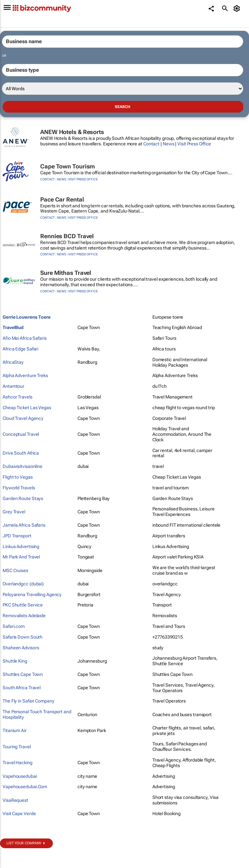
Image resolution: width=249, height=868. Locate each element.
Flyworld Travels (19, 488)
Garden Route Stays (23, 498)
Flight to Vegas (18, 477)
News (169, 144)
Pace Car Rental (62, 199)
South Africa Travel (22, 688)
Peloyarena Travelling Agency (32, 594)
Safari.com (14, 626)
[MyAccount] (238, 8)
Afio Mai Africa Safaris (25, 338)
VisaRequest (15, 800)
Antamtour (13, 386)
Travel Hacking (18, 763)
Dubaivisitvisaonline (23, 466)
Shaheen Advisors (21, 648)
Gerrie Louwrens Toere (27, 317)
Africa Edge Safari (20, 349)
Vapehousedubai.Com (25, 787)
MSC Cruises (15, 570)
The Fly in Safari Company (29, 701)
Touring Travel (17, 747)
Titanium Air (15, 730)
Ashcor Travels (18, 397)
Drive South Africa (21, 453)
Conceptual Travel (21, 434)
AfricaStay (13, 362)
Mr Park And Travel (21, 557)
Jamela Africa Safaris (24, 525)
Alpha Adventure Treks (25, 375)
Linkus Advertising (21, 546)
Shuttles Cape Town (23, 674)
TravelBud (13, 327)
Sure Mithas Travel (66, 273)
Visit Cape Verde (19, 813)
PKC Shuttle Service (23, 605)
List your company (24, 843)
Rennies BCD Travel (67, 236)
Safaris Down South (23, 637)
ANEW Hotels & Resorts (72, 132)
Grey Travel (14, 512)
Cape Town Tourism (68, 166)
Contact (151, 144)
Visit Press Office (194, 144)
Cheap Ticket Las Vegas (27, 408)
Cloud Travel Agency (23, 418)
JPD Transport (17, 536)
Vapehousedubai (20, 776)
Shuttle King (15, 661)
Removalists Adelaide (24, 616)
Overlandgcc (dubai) (23, 584)
